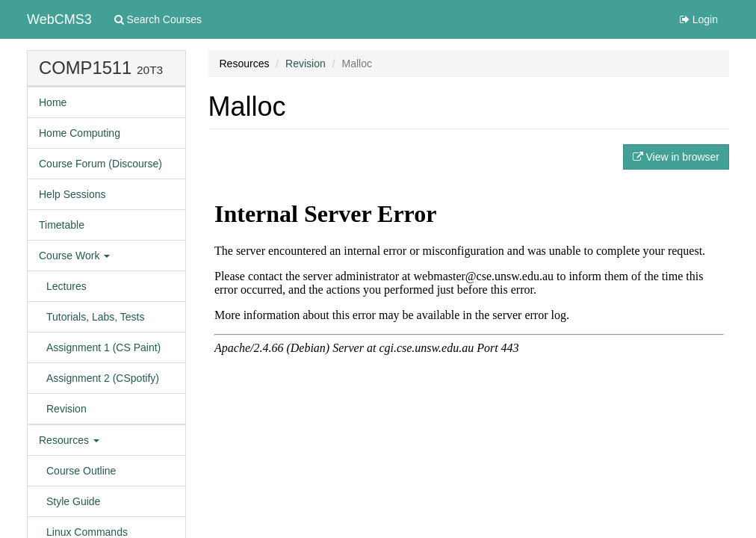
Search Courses (158, 19)
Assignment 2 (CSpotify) (103, 378)
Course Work (74, 256)
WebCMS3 (59, 19)
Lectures (66, 286)
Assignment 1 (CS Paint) (103, 347)
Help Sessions (72, 194)
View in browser (676, 157)
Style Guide (73, 501)
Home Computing (80, 133)
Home (53, 102)
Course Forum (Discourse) (100, 164)
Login (699, 19)
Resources (69, 440)
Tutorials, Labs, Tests (96, 317)
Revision (66, 409)
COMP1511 (85, 68)
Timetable (62, 225)
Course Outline (81, 471)
